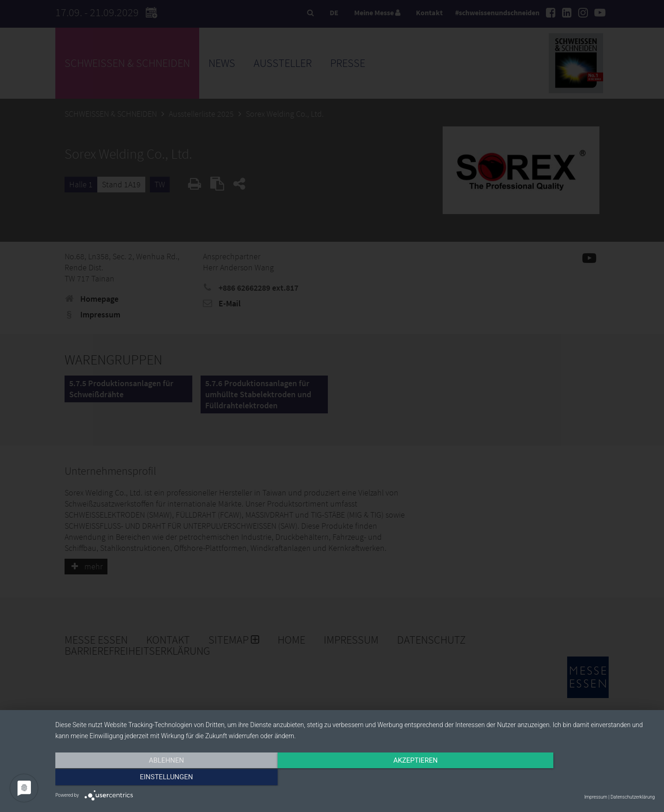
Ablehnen (145, 778)
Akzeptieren (355, 778)
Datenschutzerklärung (633, 797)
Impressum (596, 797)
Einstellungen (565, 778)
